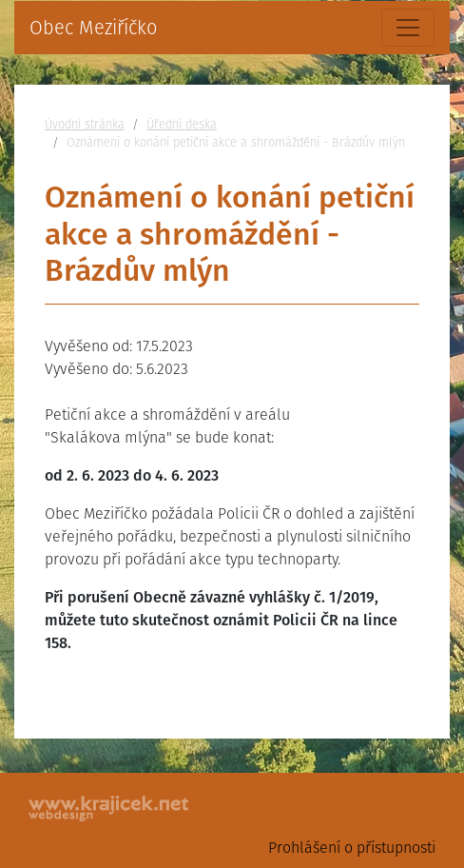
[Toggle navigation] (408, 28)
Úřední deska (182, 124)
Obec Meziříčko (93, 28)
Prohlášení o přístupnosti (352, 848)
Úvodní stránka (85, 124)
